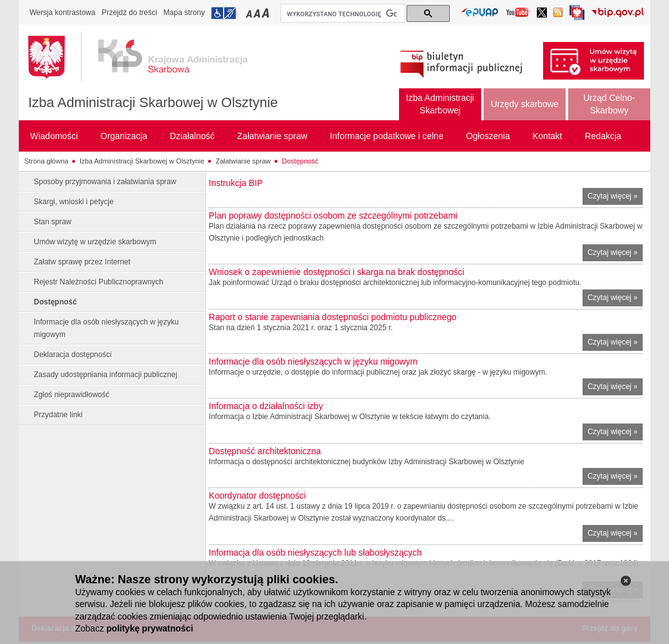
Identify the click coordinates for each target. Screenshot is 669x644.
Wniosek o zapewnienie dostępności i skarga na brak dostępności (336, 272)
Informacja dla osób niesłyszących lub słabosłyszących (315, 553)
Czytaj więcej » (615, 198)
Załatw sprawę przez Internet (82, 262)
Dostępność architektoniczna (265, 451)
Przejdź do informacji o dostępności (224, 13)
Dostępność (300, 161)
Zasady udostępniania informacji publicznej (106, 375)
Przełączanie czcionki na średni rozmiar (258, 13)
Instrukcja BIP (236, 183)
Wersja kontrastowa (62, 13)
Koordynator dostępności (257, 496)
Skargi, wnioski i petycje (74, 202)
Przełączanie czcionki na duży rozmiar (267, 13)
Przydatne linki (58, 415)
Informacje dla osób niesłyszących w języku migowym (106, 328)
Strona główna (46, 161)
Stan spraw (53, 222)
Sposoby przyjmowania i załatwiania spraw (105, 182)
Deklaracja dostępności (73, 355)
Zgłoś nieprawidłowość (72, 395)
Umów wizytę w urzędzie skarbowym (95, 242)
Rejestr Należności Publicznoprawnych (99, 282)
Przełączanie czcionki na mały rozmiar (250, 13)
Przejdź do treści (129, 13)
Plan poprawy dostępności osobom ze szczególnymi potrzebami (333, 216)
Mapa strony (184, 13)
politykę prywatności (150, 628)
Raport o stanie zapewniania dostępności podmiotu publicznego (332, 317)
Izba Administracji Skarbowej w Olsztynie (153, 102)
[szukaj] (342, 14)
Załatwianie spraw (243, 161)
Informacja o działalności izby (266, 406)
